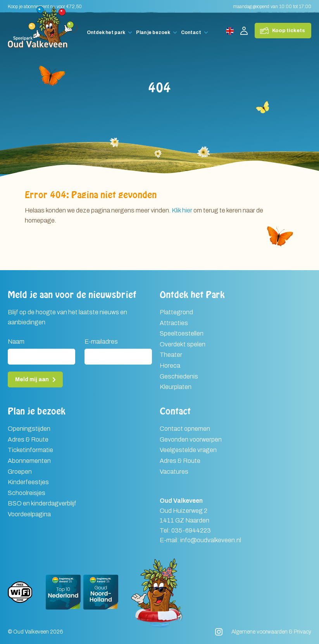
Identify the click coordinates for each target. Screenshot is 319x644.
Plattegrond (176, 312)
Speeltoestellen (182, 333)
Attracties (174, 323)
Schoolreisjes (27, 493)
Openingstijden (29, 429)
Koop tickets (289, 31)
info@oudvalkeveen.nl (211, 540)
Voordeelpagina (29, 514)
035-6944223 (191, 530)
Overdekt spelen (183, 344)
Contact (191, 33)
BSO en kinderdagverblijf (42, 503)
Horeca (170, 366)
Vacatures (174, 472)
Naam (16, 342)
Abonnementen (29, 461)
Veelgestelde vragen (188, 450)
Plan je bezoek (153, 33)
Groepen (20, 472)
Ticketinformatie (30, 450)
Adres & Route (28, 439)
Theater (171, 355)
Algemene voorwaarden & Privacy (271, 632)
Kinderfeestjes (28, 482)
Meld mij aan (32, 379)
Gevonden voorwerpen (191, 439)
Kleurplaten (176, 387)
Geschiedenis (179, 376)
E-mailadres (101, 342)
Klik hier (182, 210)
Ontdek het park (106, 33)
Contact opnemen (185, 429)
